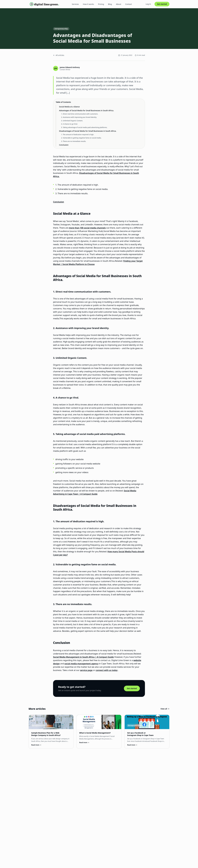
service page (86, 670)
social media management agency (81, 664)
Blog (110, 4)
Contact (129, 4)
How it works (88, 4)
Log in (148, 4)
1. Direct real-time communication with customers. (80, 114)
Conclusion (64, 145)
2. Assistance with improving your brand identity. (79, 117)
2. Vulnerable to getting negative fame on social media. (81, 138)
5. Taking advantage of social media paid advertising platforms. (84, 127)
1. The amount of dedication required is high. (78, 135)
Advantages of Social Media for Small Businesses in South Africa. (86, 110)
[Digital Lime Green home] (44, 4)
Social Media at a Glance (69, 107)
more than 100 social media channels (87, 228)
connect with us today (107, 670)
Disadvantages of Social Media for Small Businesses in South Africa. (88, 131)
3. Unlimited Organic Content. (72, 121)
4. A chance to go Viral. (69, 124)
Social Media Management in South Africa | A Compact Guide (83, 657)
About (119, 4)
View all (165, 709)
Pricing (101, 4)
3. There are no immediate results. (74, 141)
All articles (59, 55)
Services (75, 4)
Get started (162, 4)
